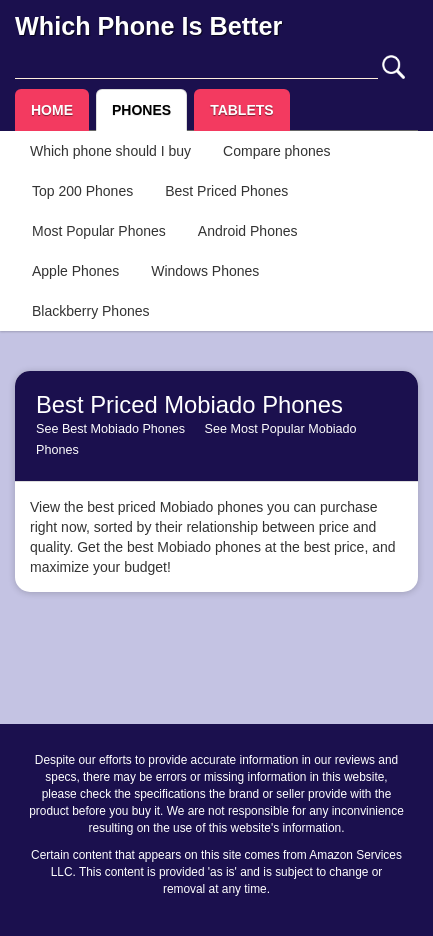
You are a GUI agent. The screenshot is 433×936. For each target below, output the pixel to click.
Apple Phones (75, 271)
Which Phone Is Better (148, 26)
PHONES (141, 110)
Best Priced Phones (226, 191)
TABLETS (242, 110)
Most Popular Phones (99, 231)
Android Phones (248, 231)
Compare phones (276, 151)
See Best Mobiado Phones (110, 429)
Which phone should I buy (110, 151)
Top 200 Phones (82, 191)
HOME (52, 110)
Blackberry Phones (91, 311)
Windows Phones (205, 271)
